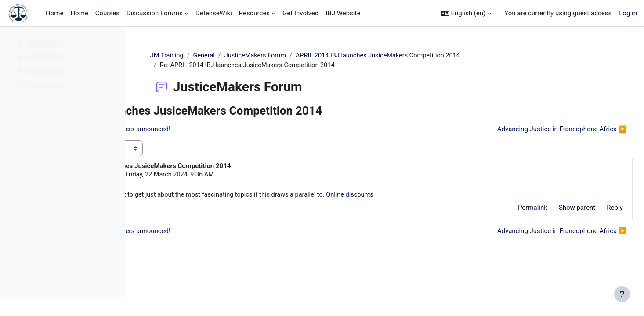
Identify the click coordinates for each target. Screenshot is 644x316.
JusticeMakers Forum (310, 56)
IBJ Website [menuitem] (343, 13)
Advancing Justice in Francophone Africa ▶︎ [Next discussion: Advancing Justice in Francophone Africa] (542, 130)
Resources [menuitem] (254, 13)
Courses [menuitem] (107, 13)
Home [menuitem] (54, 13)
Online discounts (483, 196)
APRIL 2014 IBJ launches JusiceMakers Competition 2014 (437, 56)
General (257, 56)
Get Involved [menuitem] (300, 13)
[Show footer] (622, 294)
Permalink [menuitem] (513, 209)
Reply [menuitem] (595, 209)
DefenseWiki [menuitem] (214, 13)
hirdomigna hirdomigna (212, 176)
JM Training (219, 56)
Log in (628, 13)
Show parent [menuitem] (557, 209)
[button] (466, 13)
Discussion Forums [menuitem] (155, 13)
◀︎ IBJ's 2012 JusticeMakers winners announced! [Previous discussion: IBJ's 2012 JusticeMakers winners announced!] (221, 130)
